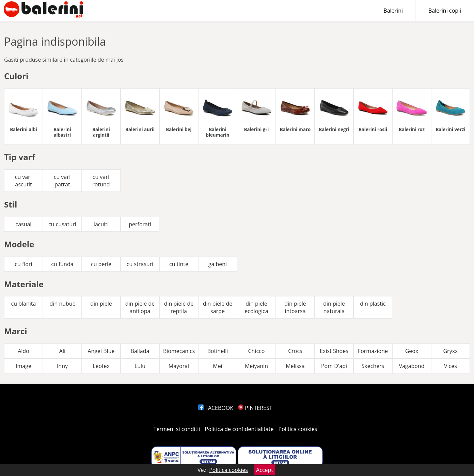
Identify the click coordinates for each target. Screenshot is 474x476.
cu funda (62, 264)
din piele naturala (334, 307)
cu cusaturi (62, 224)
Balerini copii (445, 11)
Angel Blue (101, 351)
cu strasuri (140, 264)
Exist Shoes (334, 351)
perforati (140, 224)
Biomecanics (179, 351)
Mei (217, 366)
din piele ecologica (256, 307)
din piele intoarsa (295, 307)
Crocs (295, 351)
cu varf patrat (62, 181)
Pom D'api (334, 366)
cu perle (101, 264)
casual (23, 224)
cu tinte (179, 264)
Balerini (393, 11)
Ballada (140, 351)
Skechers (373, 366)
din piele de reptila (179, 307)
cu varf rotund (101, 181)
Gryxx (450, 351)
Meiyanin (256, 366)
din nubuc (62, 304)
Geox (412, 351)
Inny (62, 366)
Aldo (23, 351)
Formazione (373, 351)
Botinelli (218, 351)
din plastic (373, 304)
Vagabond (412, 366)
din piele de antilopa (140, 307)
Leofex (101, 366)
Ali (62, 351)
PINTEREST (255, 408)
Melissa (295, 366)
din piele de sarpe (218, 307)
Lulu (140, 366)
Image (23, 366)
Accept (265, 470)
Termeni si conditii (177, 429)
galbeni (218, 264)
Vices (451, 366)
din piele (101, 304)
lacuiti (101, 224)
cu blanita (24, 304)
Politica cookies (298, 429)
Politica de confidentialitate (239, 429)
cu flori (23, 264)
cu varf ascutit (23, 181)
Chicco (257, 351)
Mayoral (179, 366)
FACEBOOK (216, 408)
